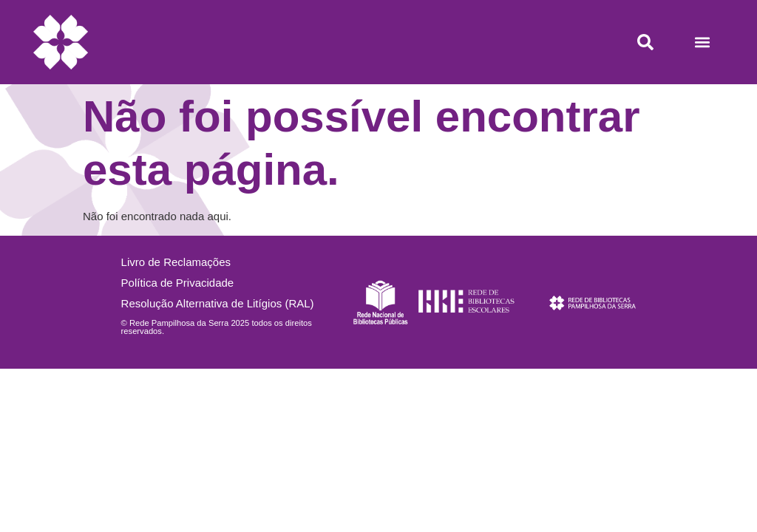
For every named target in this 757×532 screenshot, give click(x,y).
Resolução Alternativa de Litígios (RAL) (218, 303)
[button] (702, 42)
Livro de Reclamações (176, 262)
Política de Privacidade (178, 283)
